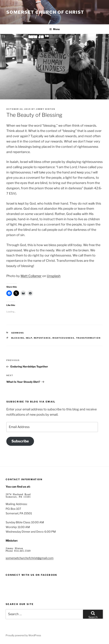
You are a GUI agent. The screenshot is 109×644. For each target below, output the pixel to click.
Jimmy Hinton (45, 109)
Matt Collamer (31, 276)
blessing (18, 338)
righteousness (63, 338)
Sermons (18, 333)
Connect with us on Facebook (32, 575)
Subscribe (20, 441)
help (29, 338)
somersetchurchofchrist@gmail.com (30, 558)
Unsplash (54, 276)
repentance (42, 338)
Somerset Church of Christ (45, 12)
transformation (88, 338)
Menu (54, 29)
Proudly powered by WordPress (23, 635)
